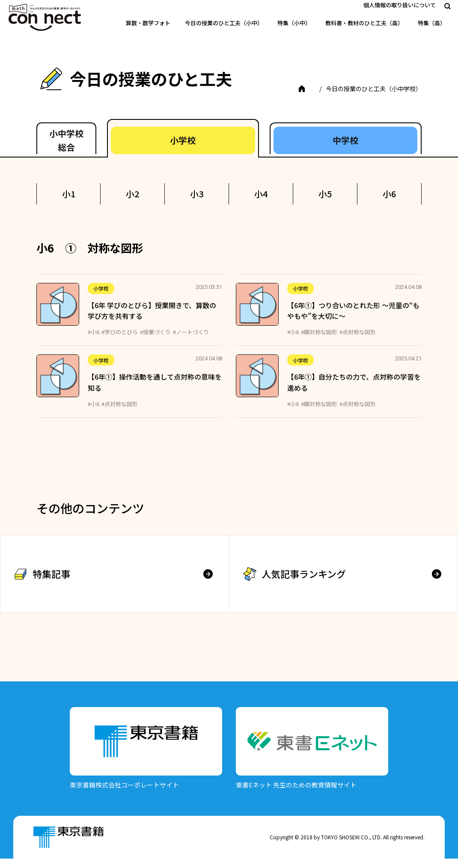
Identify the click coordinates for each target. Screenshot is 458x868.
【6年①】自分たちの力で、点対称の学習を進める (354, 392)
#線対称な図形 (319, 341)
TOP (58, 98)
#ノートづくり (191, 341)
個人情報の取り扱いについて (400, 5)
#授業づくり (155, 341)
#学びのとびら (120, 341)
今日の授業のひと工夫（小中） (224, 23)
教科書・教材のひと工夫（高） (364, 23)
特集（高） (432, 23)
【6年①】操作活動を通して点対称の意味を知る (155, 392)
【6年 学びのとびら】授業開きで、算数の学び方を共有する (152, 320)
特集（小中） (294, 23)
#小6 (94, 341)
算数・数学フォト (148, 23)
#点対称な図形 (358, 341)
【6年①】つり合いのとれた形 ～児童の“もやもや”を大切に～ (353, 320)
